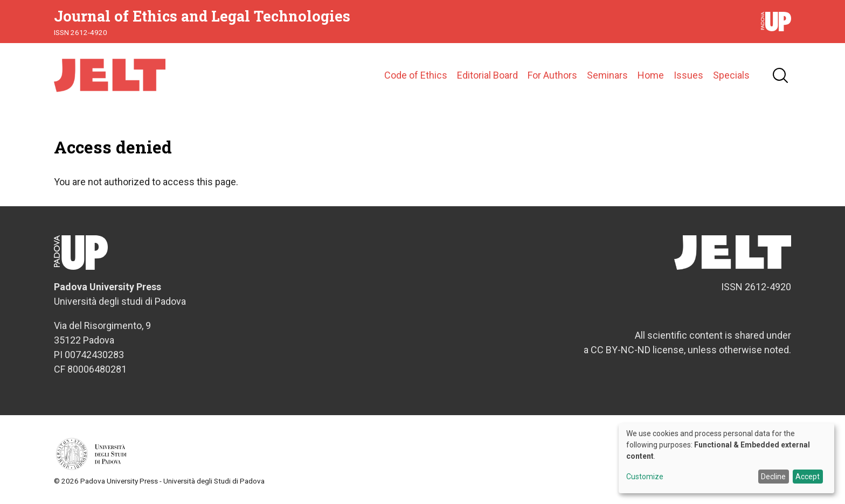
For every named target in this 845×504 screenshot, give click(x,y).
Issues (688, 75)
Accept (808, 477)
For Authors (552, 75)
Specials (731, 75)
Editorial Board (487, 75)
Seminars (607, 75)
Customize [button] (645, 477)
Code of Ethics (416, 75)
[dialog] (726, 458)
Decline (773, 477)
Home (651, 75)
